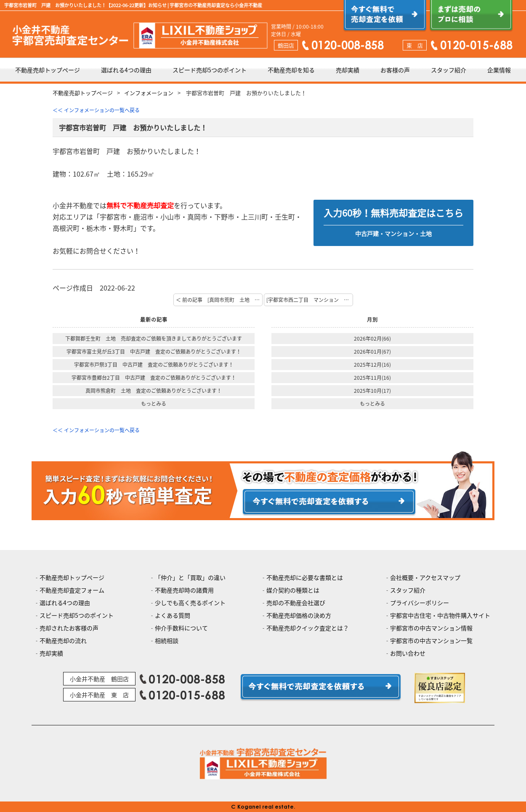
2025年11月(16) (372, 378)
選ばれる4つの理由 (126, 70)
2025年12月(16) (372, 365)
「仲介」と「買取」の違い (190, 577)
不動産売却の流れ (63, 640)
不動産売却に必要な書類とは (305, 577)
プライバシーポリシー (420, 603)
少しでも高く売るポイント (190, 603)
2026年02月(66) (372, 339)
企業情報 (499, 70)
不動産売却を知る (291, 70)
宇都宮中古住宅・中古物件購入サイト (440, 615)
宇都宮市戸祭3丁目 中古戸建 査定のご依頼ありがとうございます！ (154, 365)
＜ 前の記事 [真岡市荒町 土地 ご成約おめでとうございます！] (219, 300)
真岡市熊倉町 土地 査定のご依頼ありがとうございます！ (154, 391)
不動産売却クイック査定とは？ (308, 628)
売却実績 (348, 70)
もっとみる (154, 404)
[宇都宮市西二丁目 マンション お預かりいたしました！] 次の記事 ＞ (310, 300)
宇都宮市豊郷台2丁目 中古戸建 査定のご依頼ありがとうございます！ (154, 378)
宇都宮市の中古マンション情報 (431, 628)
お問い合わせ (408, 653)
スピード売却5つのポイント (210, 70)
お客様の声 (395, 70)
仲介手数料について (181, 628)
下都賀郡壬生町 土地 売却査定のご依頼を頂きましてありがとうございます (154, 339)
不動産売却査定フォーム (72, 590)
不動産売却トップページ (48, 70)
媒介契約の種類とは (293, 590)
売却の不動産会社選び (296, 603)
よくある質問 (173, 615)
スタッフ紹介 (449, 70)
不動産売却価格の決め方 (299, 615)
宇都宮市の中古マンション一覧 (431, 640)
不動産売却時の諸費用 (184, 590)
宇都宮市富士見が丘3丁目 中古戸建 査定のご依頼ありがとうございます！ (154, 352)
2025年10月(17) (372, 391)
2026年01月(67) (372, 352)
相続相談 (167, 640)
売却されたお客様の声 (69, 628)
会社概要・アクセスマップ (425, 577)
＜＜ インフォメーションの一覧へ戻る (96, 110)
